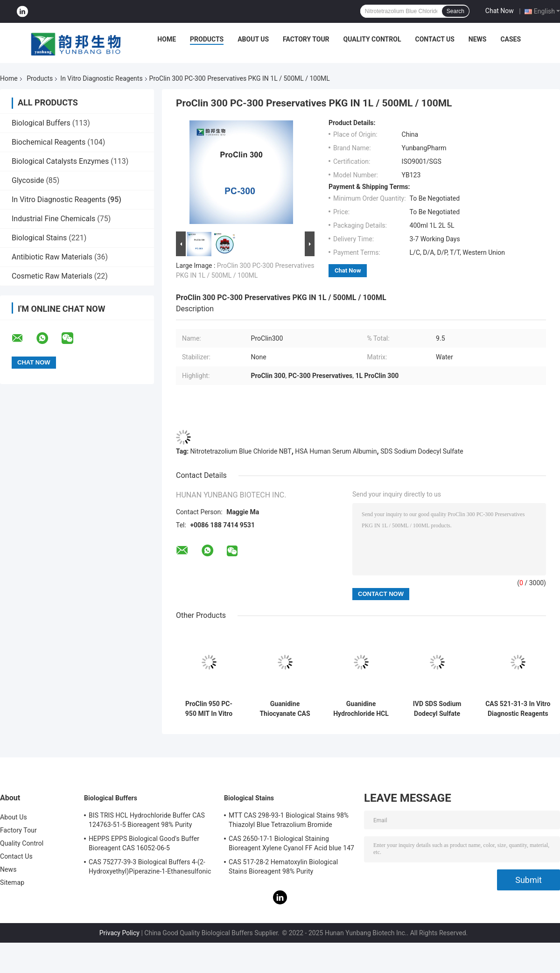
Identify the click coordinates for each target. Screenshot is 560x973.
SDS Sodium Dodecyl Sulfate (422, 451)
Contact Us (434, 39)
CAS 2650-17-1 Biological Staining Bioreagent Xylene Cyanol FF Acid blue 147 (291, 843)
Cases (511, 39)
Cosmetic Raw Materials (52, 276)
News (478, 39)
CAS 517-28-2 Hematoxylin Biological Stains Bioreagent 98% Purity (283, 867)
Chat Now (500, 11)
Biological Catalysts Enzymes (60, 161)
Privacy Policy (119, 933)
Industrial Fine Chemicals (53, 219)
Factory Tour (306, 39)
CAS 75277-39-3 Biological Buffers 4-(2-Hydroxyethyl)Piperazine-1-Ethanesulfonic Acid (150, 868)
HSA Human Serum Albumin (336, 451)
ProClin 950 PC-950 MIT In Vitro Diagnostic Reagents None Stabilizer (209, 709)
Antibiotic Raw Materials (52, 257)
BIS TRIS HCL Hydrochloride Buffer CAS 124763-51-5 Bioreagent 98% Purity (147, 820)
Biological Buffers (41, 123)
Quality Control (372, 39)
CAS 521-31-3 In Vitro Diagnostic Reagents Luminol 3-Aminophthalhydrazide (518, 709)
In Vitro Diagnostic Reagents (101, 78)
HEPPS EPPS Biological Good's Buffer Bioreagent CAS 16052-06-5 (144, 843)
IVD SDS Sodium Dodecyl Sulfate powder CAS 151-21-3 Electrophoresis (437, 709)
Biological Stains (39, 238)
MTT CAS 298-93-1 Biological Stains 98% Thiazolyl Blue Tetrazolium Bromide (289, 820)
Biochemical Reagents (49, 142)
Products (207, 39)
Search (455, 11)
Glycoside (28, 180)
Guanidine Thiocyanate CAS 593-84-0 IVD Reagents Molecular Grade (285, 709)
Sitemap (12, 882)
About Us (253, 39)
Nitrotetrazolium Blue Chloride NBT (241, 451)
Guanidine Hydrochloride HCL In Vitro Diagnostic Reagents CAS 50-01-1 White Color (361, 709)
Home (167, 39)
